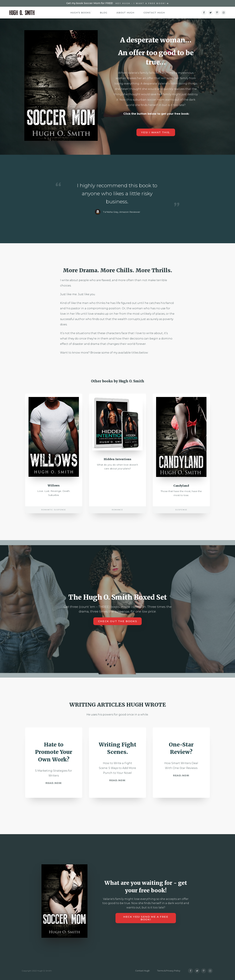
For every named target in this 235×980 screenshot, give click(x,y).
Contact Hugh (154, 13)
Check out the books (118, 624)
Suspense (181, 512)
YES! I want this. (156, 132)
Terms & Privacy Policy (169, 971)
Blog (104, 13)
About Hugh (125, 13)
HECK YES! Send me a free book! (146, 918)
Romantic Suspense (54, 512)
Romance (117, 512)
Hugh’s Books (80, 13)
